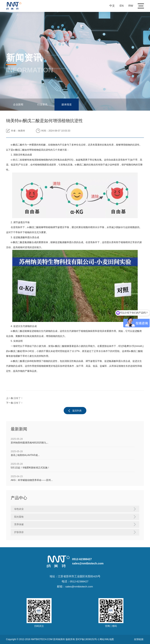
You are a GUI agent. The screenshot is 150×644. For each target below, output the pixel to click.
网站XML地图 (107, 639)
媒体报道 (67, 104)
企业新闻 (18, 104)
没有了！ (18, 398)
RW (131, 6)
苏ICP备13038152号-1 (88, 639)
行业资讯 (42, 104)
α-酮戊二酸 (17, 160)
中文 (112, 6)
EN (122, 6)
